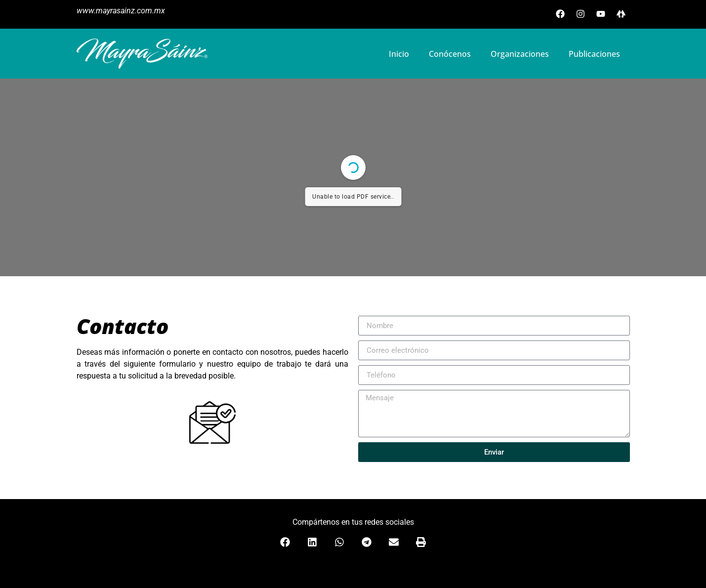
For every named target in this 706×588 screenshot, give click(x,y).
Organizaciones (520, 54)
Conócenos (450, 54)
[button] (285, 542)
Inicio (399, 54)
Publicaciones (594, 54)
